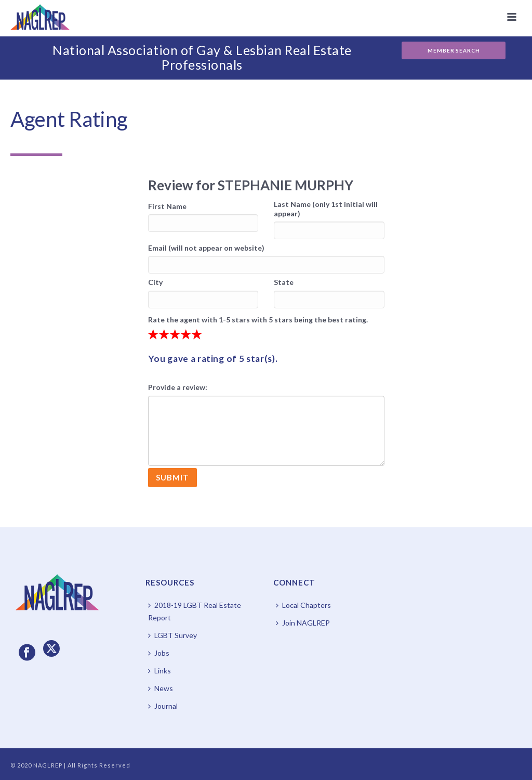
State (284, 282)
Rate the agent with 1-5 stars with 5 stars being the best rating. (258, 320)
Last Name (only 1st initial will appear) (326, 209)
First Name (167, 206)
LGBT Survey (172, 635)
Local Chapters (303, 605)
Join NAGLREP (303, 623)
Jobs (159, 653)
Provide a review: (178, 387)
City (155, 282)
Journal (163, 706)
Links (159, 671)
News (161, 688)
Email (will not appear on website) (206, 248)
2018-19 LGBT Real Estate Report (195, 611)
